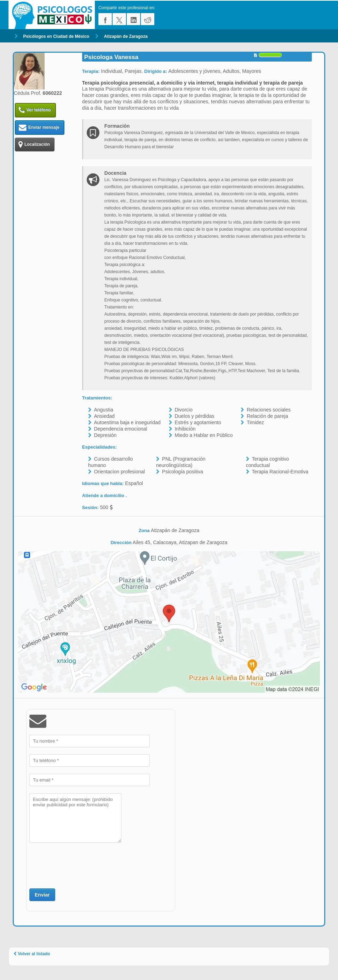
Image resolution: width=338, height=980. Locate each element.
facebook (105, 19)
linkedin (133, 19)
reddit (148, 19)
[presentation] (83, 865)
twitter (119, 19)
